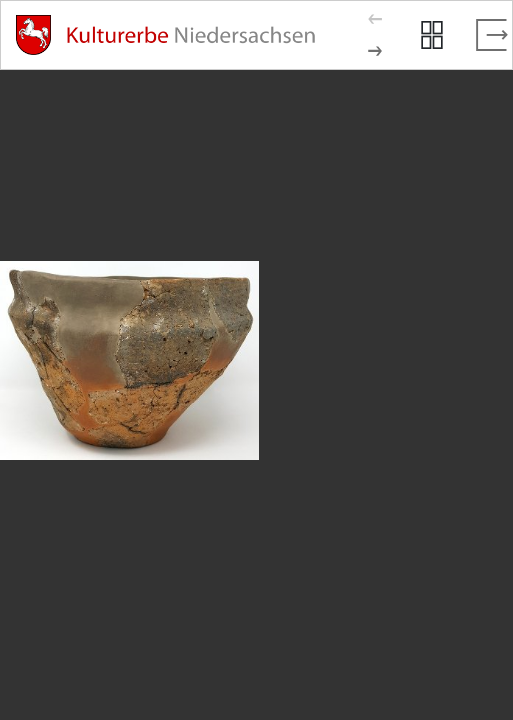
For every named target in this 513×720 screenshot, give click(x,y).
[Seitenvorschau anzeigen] (432, 35)
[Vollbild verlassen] (492, 35)
